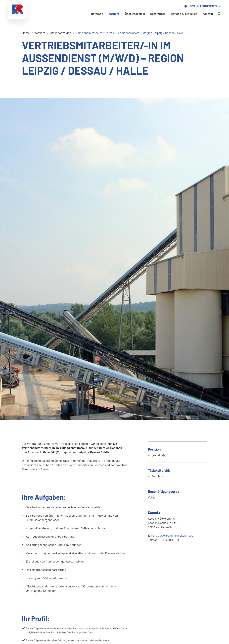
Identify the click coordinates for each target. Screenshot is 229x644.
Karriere (114, 14)
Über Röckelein (135, 14)
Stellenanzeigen (61, 33)
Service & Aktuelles (184, 14)
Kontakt (208, 14)
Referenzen (158, 14)
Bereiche (97, 14)
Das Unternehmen (203, 6)
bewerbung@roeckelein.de (176, 535)
